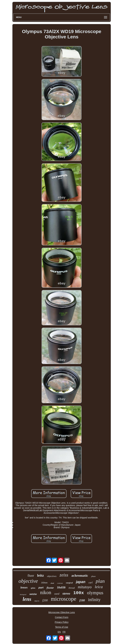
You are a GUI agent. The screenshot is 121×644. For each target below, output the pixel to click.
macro (37, 601)
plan (100, 581)
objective (28, 581)
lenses (24, 588)
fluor (31, 576)
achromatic (80, 575)
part (41, 588)
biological (23, 595)
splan (33, 588)
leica (99, 587)
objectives (52, 576)
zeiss (64, 575)
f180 (82, 600)
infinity (94, 600)
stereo (66, 593)
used (57, 594)
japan (81, 582)
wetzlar (33, 594)
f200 (45, 600)
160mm (44, 583)
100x (79, 593)
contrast (60, 583)
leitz (41, 575)
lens (27, 599)
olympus (95, 593)
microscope (64, 599)
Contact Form (62, 617)
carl (91, 583)
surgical (69, 583)
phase (93, 576)
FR (64, 632)
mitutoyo (85, 587)
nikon (46, 592)
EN (59, 632)
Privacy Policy (62, 622)
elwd (52, 583)
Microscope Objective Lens (62, 612)
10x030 (61, 588)
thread (72, 588)
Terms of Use (62, 627)
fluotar (50, 588)
